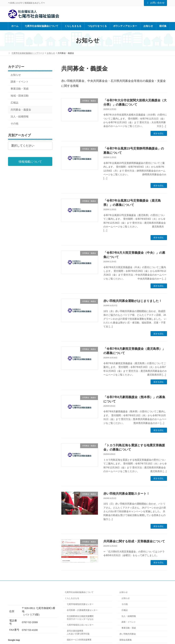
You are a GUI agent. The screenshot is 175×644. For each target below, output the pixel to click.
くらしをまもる (72, 598)
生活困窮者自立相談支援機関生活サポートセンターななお (80, 617)
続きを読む (159, 133)
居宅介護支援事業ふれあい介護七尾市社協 (78, 632)
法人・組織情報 (20, 117)
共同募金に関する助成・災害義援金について (134, 541)
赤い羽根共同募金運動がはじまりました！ (133, 301)
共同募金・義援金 (21, 110)
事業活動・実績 (20, 89)
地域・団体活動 (20, 96)
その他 (14, 124)
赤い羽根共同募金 (128, 634)
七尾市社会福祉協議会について (79, 592)
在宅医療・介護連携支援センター (82, 610)
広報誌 (14, 103)
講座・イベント (20, 82)
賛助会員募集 (126, 640)
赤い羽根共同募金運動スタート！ (126, 494)
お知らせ (16, 75)
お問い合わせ (156, 3)
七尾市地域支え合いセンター (80, 625)
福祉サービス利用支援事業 (79, 640)
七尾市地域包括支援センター (80, 604)
